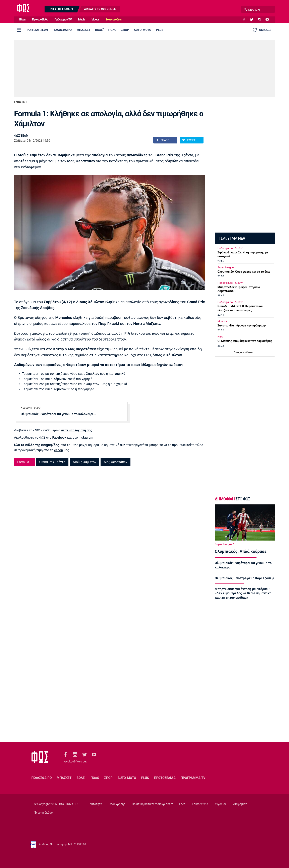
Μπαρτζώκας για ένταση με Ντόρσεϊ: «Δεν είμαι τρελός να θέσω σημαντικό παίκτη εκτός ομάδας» (243, 593)
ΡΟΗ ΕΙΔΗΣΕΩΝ (37, 30)
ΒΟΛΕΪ (99, 30)
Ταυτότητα (95, 804)
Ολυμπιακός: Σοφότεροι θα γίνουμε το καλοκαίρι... (58, 414)
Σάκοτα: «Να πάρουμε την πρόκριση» (242, 326)
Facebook (59, 438)
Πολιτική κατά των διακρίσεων (152, 804)
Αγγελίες (221, 804)
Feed (182, 804)
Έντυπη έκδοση (44, 813)
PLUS (160, 30)
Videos (95, 20)
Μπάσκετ (223, 321)
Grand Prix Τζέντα (52, 462)
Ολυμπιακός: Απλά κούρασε (241, 551)
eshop (59, 450)
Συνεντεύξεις (114, 20)
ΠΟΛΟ (112, 30)
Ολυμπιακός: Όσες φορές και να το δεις (244, 272)
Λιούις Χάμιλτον (84, 462)
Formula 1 (20, 102)
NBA (220, 337)
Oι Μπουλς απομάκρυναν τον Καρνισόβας (245, 341)
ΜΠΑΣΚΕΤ (83, 30)
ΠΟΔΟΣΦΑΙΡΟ (62, 30)
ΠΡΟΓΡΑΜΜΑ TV (193, 778)
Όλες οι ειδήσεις (244, 352)
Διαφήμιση (240, 804)
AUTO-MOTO (143, 30)
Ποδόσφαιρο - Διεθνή (230, 248)
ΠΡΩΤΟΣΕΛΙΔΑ (165, 778)
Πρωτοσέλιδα (40, 20)
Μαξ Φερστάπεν (115, 462)
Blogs (22, 20)
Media (82, 20)
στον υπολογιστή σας (77, 430)
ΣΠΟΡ (125, 30)
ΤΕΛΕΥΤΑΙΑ (232, 238)
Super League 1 (227, 267)
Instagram (86, 438)
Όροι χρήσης (117, 804)
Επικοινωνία (200, 804)
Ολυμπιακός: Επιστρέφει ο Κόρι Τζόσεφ (244, 578)
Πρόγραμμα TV (63, 20)
